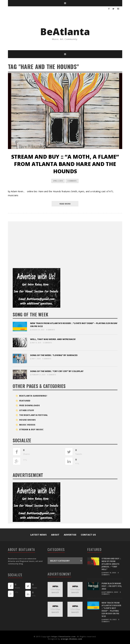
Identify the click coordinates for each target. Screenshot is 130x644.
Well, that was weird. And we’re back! (53, 339)
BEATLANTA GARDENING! (33, 396)
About (55, 535)
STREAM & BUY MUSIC (31, 429)
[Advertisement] (37, 244)
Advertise (70, 535)
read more (65, 204)
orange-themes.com (71, 638)
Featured (25, 401)
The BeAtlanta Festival (34, 415)
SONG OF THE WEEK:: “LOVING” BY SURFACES (54, 355)
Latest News (38, 535)
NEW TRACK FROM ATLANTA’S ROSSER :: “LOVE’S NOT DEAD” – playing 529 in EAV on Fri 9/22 (111, 603)
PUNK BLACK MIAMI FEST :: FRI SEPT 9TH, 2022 (111, 582)
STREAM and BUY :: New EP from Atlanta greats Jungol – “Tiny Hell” (112, 562)
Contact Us (88, 535)
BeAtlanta (65, 32)
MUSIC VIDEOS (27, 425)
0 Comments (72, 181)
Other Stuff (27, 410)
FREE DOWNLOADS (29, 405)
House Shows (27, 420)
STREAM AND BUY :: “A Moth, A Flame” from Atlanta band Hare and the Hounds (65, 164)
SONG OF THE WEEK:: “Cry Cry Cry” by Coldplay (57, 371)
